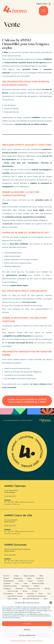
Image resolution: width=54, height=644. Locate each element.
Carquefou (40, 578)
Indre (26, 583)
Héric (17, 583)
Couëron (41, 581)
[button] (51, 603)
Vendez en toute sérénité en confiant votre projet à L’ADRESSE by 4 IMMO (27, 401)
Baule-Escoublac (38, 583)
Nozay (25, 591)
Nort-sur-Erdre (13, 591)
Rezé (41, 594)
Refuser (27, 630)
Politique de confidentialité (18, 641)
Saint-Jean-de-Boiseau (31, 599)
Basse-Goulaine (29, 576)
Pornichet (31, 594)
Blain (41, 576)
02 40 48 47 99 (10, 496)
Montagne (25, 586)
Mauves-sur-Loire (34, 589)
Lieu (49, 594)
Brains (29, 578)
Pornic (20, 594)
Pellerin (37, 586)
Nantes (47, 589)
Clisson (30, 581)
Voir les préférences (27, 635)
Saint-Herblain (13, 599)
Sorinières (19, 589)
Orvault (35, 591)
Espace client (44, 4)
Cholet (21, 581)
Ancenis (6, 576)
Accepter (27, 624)
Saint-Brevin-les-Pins (15, 596)
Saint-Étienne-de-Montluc (37, 596)
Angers (16, 576)
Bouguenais (18, 578)
